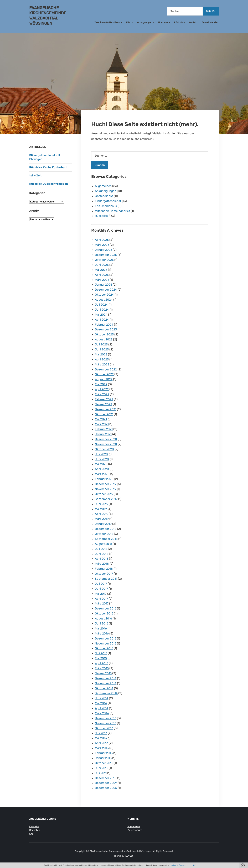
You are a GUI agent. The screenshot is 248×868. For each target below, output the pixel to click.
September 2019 (106, 499)
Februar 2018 (104, 569)
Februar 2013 (104, 753)
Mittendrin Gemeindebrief (112, 211)
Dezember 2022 (106, 369)
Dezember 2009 (106, 783)
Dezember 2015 (106, 638)
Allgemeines (103, 186)
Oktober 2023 (104, 334)
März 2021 (102, 424)
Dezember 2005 (106, 788)
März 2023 (102, 364)
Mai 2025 (101, 270)
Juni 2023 (102, 349)
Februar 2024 (104, 325)
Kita (128, 22)
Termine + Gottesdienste (108, 22)
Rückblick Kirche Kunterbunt (48, 167)
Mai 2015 (101, 658)
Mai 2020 (101, 464)
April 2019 (102, 514)
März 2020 (102, 474)
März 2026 (102, 245)
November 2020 (106, 444)
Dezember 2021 (106, 409)
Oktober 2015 (104, 648)
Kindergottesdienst (108, 201)
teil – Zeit (35, 175)
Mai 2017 (101, 594)
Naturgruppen (144, 22)
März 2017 (102, 603)
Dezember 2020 (106, 439)
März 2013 (102, 748)
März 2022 (102, 394)
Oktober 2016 (104, 613)
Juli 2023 (101, 344)
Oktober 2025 (104, 260)
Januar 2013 (103, 758)
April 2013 (102, 743)
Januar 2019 (103, 524)
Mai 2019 (101, 509)
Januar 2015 (103, 673)
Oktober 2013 (104, 728)
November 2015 (106, 643)
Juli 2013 (101, 733)
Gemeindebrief (210, 22)
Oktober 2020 (104, 449)
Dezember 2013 (106, 718)
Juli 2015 (101, 653)
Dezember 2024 (106, 290)
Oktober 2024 (104, 295)
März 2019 (102, 519)
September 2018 (106, 539)
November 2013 (106, 723)
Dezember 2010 (106, 778)
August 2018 (104, 544)
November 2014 (106, 683)
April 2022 (102, 389)
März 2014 (102, 713)
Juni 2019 (102, 504)
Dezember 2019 (106, 484)
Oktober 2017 (104, 574)
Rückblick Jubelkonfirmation (49, 184)
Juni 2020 (102, 459)
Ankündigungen (106, 191)
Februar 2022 (104, 399)
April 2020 (102, 469)
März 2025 (102, 280)
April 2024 (102, 320)
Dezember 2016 (106, 608)
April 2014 (102, 708)
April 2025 (102, 275)
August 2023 (104, 339)
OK (194, 865)
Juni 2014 (102, 698)
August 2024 (104, 300)
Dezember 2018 (106, 529)
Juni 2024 (102, 310)
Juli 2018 (101, 549)
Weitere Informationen (180, 865)
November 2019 (106, 489)
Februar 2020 (104, 479)
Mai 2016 (101, 628)
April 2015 (102, 663)
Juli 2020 (101, 454)
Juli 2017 (101, 584)
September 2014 (106, 693)
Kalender (34, 827)
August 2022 (104, 379)
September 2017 (106, 579)
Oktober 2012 (104, 763)
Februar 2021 (104, 429)
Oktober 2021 (104, 414)
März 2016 (102, 633)
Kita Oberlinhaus (106, 206)
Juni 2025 (102, 265)
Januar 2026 (104, 250)
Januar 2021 (103, 434)
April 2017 (101, 599)
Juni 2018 (102, 554)
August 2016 (103, 618)
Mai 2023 (101, 354)
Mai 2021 (101, 419)
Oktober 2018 (104, 534)
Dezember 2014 (106, 678)
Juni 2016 (102, 623)
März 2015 (102, 668)
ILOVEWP (129, 856)
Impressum (134, 827)
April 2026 (102, 240)
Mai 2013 (101, 738)
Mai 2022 (101, 384)
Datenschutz (135, 830)
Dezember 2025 (106, 255)
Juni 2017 (101, 589)
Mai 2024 (101, 315)
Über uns (163, 22)
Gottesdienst (104, 196)
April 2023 (102, 359)
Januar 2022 (104, 404)
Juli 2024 (101, 305)
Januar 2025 (104, 285)
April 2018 (102, 559)
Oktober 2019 (104, 494)
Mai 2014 (101, 703)
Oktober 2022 (104, 374)
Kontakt (193, 22)
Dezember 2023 (106, 329)
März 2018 (102, 564)
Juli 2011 (101, 773)
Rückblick (180, 22)
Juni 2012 (102, 768)
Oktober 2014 (104, 688)
